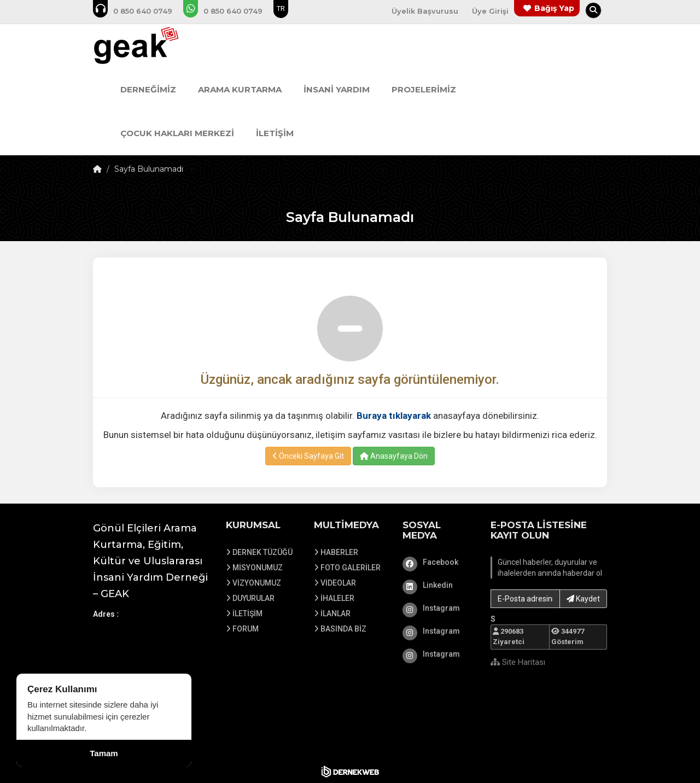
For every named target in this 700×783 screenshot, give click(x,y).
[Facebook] (439, 562)
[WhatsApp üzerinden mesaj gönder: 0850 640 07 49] (230, 11)
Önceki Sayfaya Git (308, 456)
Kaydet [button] (583, 599)
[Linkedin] (439, 585)
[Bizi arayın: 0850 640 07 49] (140, 11)
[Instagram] (439, 608)
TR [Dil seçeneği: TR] (281, 8)
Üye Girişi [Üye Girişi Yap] (490, 11)
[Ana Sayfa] (157, 46)
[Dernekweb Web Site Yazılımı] (350, 772)
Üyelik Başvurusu (425, 11)
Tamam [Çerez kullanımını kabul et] (104, 753)
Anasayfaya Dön (394, 456)
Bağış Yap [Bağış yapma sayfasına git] (554, 8)
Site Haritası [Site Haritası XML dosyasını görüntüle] (518, 662)
